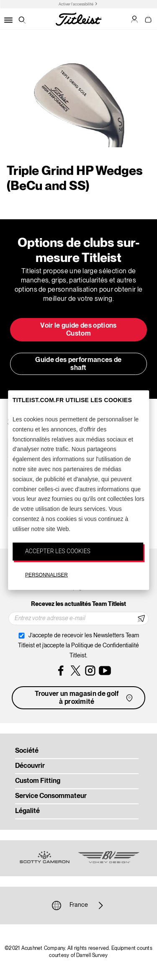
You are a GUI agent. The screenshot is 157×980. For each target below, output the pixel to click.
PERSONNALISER (46, 575)
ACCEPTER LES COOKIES (58, 551)
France (79, 906)
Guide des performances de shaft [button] (78, 364)
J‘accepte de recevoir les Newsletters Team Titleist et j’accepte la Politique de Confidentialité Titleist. (78, 646)
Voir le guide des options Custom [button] (78, 330)
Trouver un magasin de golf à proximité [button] (85, 698)
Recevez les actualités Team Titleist (78, 604)
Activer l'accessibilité (76, 4)
